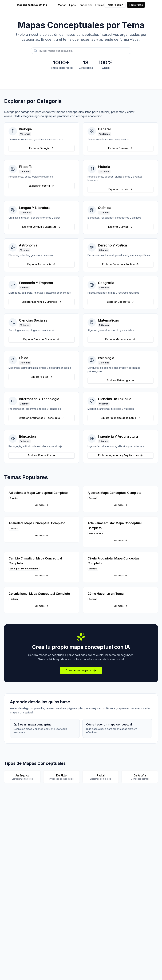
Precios (100, 5)
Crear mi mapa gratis (81, 670)
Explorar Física (42, 377)
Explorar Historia (120, 189)
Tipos (72, 5)
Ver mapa (42, 505)
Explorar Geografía (120, 302)
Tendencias (85, 5)
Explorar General (120, 148)
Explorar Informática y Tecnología (42, 418)
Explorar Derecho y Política (120, 264)
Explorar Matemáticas (120, 339)
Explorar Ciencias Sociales (42, 339)
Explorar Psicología (120, 380)
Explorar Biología (42, 148)
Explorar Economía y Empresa (42, 302)
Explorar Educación (42, 455)
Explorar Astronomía (42, 264)
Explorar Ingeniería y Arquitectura (120, 455)
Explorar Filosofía (42, 186)
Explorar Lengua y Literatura (42, 227)
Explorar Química (120, 227)
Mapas (62, 5)
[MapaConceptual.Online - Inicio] (38, 5)
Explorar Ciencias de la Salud (120, 418)
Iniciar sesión (115, 5)
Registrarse (136, 5)
